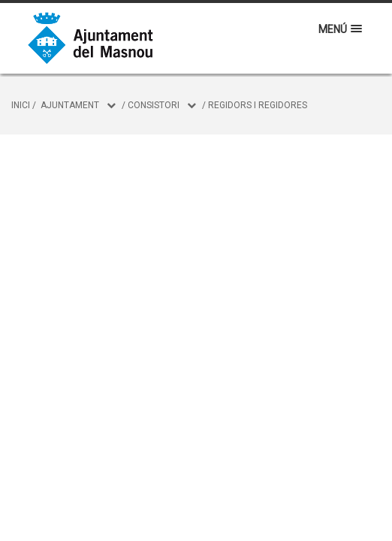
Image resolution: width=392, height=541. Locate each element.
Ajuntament (70, 105)
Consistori (154, 105)
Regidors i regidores (258, 105)
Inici (21, 105)
